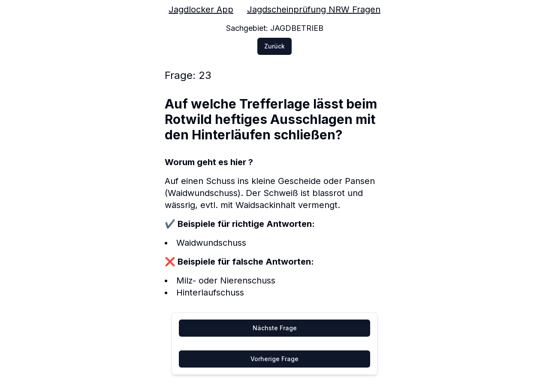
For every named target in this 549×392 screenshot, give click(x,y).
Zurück (274, 46)
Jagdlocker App (201, 9)
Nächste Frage (275, 328)
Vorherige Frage (274, 359)
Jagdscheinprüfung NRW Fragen (314, 9)
